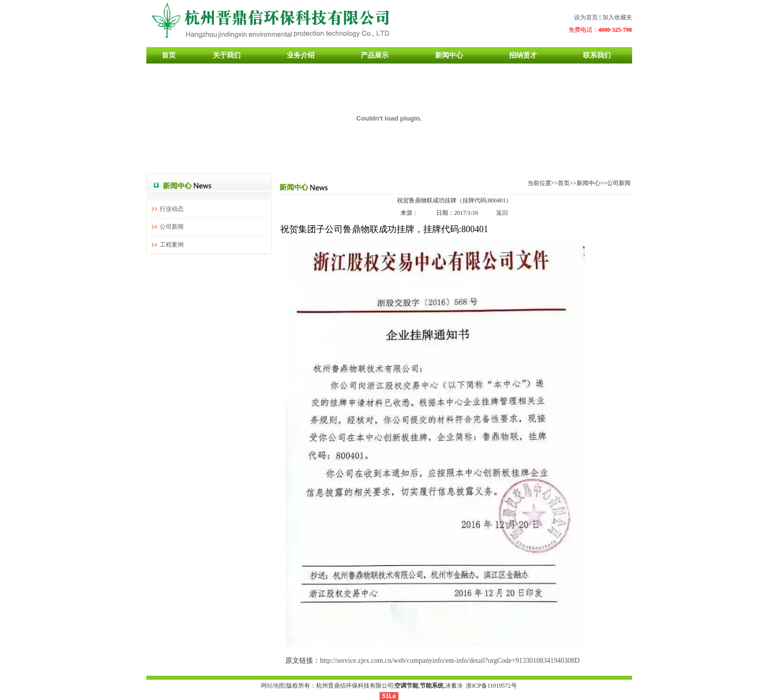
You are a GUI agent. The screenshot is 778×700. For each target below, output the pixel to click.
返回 (502, 213)
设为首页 (586, 17)
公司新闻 (172, 227)
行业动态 (172, 209)
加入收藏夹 (617, 17)
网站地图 (273, 686)
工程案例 (172, 245)
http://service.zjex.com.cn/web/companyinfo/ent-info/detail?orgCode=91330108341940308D (450, 661)
